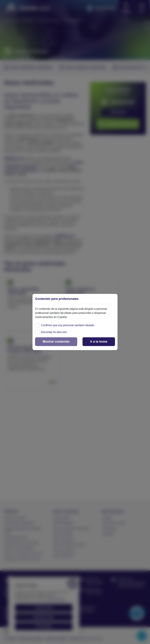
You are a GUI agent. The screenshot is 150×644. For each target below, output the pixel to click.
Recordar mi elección (54, 332)
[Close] (99, 342)
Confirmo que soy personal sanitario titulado (68, 325)
